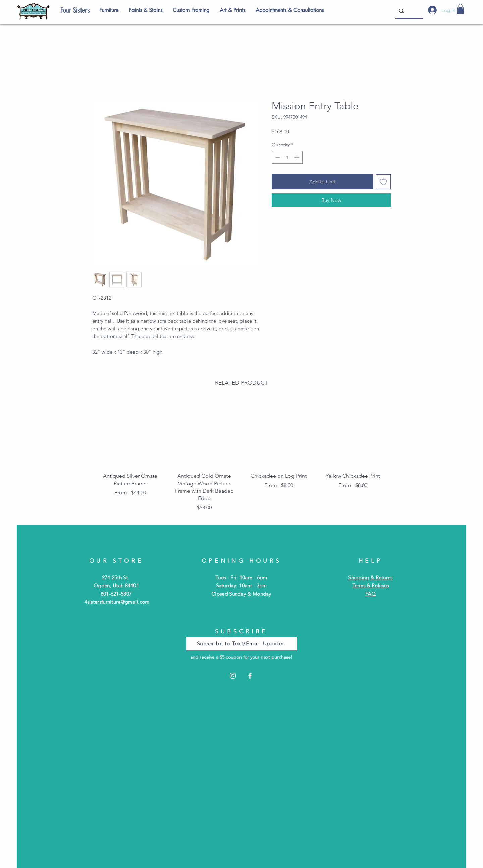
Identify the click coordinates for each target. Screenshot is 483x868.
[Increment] (297, 157)
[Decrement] (277, 157)
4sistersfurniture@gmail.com (117, 602)
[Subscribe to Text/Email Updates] (241, 644)
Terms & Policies (370, 586)
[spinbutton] (287, 157)
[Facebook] (250, 676)
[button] (460, 9)
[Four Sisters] (87, 10)
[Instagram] (233, 676)
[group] (241, 458)
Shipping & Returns (370, 578)
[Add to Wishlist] (384, 182)
